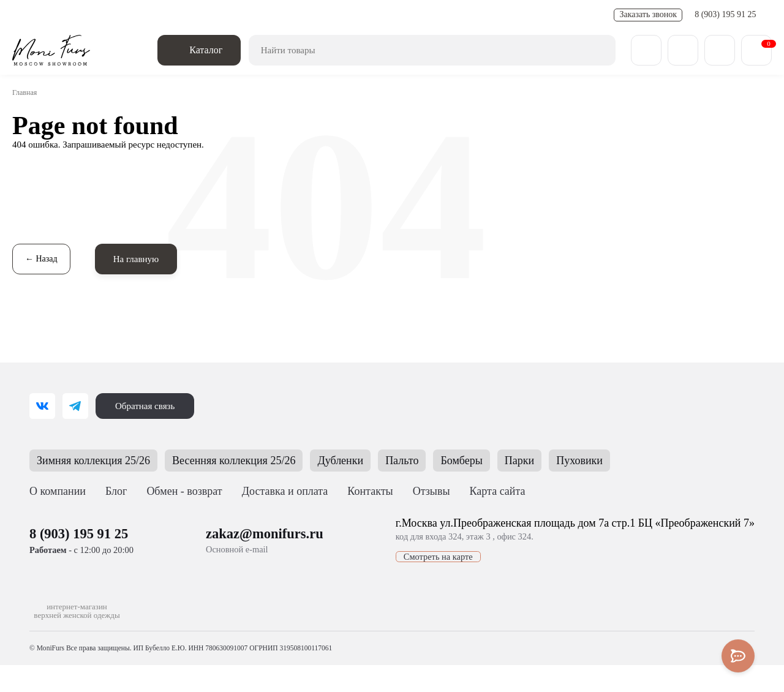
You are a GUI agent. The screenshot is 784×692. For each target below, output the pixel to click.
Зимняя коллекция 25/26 (100, 461)
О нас (24, 15)
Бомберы (492, 461)
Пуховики (614, 461)
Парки (552, 461)
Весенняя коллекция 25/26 (253, 461)
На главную (141, 259)
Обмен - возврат (163, 15)
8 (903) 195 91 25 (727, 15)
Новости (222, 15)
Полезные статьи (283, 15)
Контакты (374, 15)
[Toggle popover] (738, 656)
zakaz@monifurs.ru (257, 533)
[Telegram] (75, 406)
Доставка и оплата (84, 15)
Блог (119, 491)
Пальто (431, 461)
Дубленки (367, 461)
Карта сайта (503, 491)
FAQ (336, 15)
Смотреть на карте (409, 557)
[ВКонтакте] (42, 406)
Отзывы (437, 491)
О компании (59, 491)
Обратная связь (148, 406)
